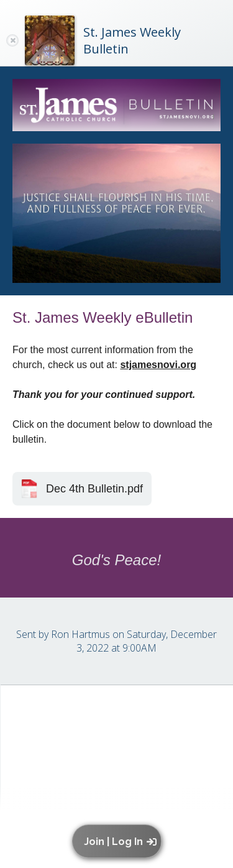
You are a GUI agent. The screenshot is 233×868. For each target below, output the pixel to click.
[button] (120, 841)
